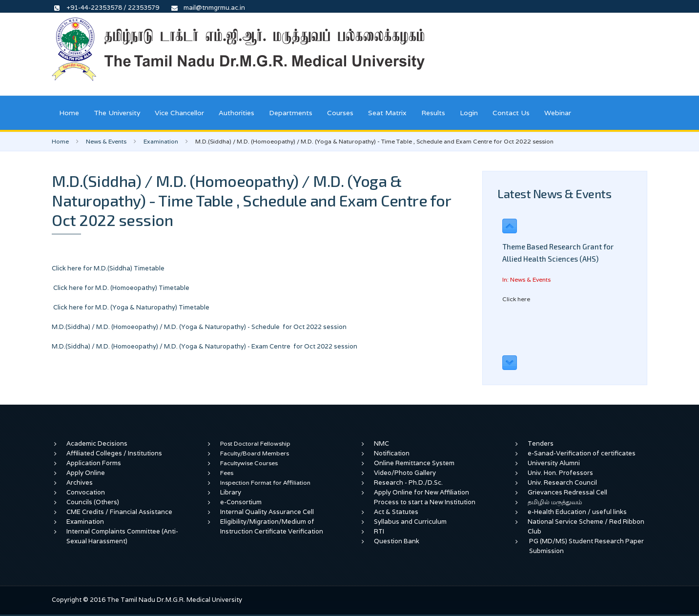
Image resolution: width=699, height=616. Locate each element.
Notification (392, 453)
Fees (227, 473)
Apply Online (86, 473)
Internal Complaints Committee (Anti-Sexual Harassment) (122, 536)
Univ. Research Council (562, 483)
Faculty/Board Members (255, 453)
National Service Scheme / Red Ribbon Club (586, 526)
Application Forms (94, 463)
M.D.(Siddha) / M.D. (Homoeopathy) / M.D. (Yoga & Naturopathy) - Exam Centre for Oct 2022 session (205, 346)
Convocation (86, 492)
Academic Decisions (97, 443)
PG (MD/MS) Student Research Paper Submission (586, 546)
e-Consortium (241, 502)
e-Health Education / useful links (577, 512)
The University (117, 113)
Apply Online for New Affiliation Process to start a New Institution (425, 497)
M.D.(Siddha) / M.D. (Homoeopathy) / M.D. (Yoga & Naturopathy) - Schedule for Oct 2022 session (199, 327)
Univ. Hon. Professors (560, 473)
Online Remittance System (414, 463)
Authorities (236, 113)
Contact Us (511, 113)
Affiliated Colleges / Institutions (114, 453)
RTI (379, 531)
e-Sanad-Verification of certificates (582, 453)
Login (469, 113)
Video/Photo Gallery (405, 473)
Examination (161, 141)
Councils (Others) (93, 502)
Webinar (558, 113)
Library (231, 492)
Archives (80, 483)
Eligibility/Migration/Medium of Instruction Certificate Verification (272, 526)
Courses (340, 113)
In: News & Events (526, 279)
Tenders (541, 443)
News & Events (106, 141)
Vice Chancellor (179, 113)
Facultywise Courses (249, 463)
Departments (291, 113)
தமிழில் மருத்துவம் (555, 502)
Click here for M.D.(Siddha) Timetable (108, 268)
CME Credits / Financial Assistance (119, 512)
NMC (381, 443)
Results (433, 113)
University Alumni (554, 463)
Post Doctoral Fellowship (255, 443)
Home (69, 113)
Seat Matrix (387, 113)
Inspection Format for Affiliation (265, 483)
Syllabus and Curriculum (410, 522)
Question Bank (397, 541)
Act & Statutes (396, 512)
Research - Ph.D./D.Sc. (408, 483)
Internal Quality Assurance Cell (267, 512)
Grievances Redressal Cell (567, 492)
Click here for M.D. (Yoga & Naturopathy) (116, 307)
